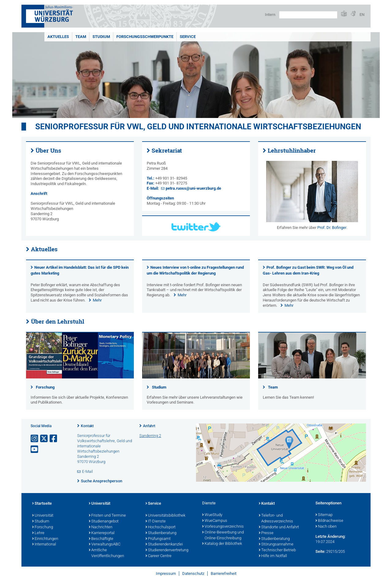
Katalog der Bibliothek (222, 544)
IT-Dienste (156, 522)
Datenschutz (193, 573)
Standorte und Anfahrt (279, 527)
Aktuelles (58, 37)
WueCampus (215, 521)
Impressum (166, 573)
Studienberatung (161, 533)
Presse (266, 533)
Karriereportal (102, 533)
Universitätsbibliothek (165, 516)
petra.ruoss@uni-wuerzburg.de (193, 188)
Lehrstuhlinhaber (292, 150)
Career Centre (158, 556)
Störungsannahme (276, 545)
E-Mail (87, 471)
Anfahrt (149, 426)
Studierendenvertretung (167, 550)
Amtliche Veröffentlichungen (106, 553)
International (44, 545)
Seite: (320, 551)
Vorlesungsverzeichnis (223, 527)
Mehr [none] (97, 300)
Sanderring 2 (150, 436)
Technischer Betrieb (277, 550)
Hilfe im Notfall (273, 556)
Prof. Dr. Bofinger (332, 228)
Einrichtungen (45, 539)
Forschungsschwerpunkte (145, 37)
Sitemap (324, 515)
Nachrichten (101, 527)
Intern (270, 15)
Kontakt (87, 426)
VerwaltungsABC (105, 545)
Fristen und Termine (107, 516)
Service (188, 37)
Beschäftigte (101, 539)
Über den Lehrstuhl (58, 321)
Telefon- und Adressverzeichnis (276, 519)
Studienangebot (104, 522)
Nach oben (326, 527)
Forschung (45, 387)
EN (362, 15)
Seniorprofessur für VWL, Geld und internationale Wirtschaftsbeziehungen (198, 127)
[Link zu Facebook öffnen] (54, 439)
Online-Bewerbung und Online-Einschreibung (223, 535)
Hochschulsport (160, 527)
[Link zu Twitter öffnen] (44, 439)
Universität (43, 516)
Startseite (42, 504)
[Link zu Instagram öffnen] (35, 439)
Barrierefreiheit (224, 573)
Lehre (38, 533)
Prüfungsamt (158, 539)
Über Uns (48, 150)
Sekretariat (167, 150)
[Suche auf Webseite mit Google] (308, 15)
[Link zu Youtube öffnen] (35, 449)
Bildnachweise (329, 521)
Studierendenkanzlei (164, 545)
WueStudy (212, 515)
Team (81, 37)
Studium (101, 37)
